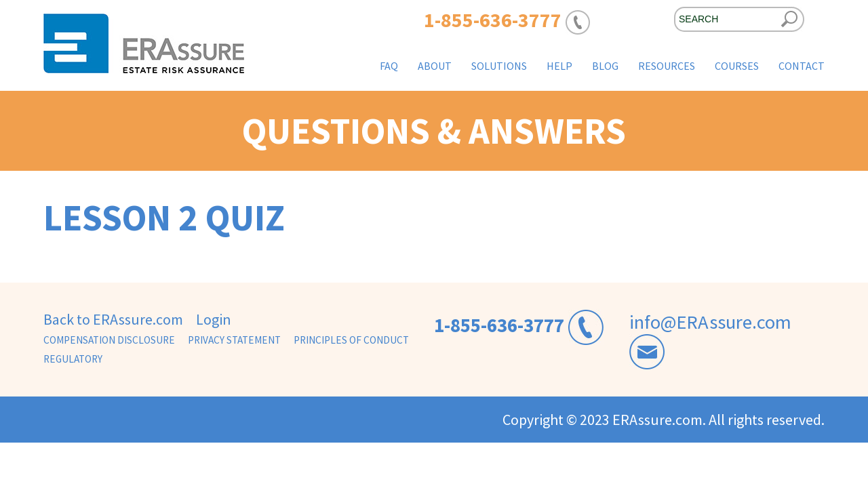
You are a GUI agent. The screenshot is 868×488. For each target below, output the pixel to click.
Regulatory (73, 359)
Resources (667, 66)
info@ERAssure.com (710, 322)
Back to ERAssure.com (113, 319)
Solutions (499, 66)
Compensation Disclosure (109, 340)
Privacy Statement (234, 340)
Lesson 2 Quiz (164, 218)
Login (214, 319)
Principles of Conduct (351, 340)
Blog (605, 66)
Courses (737, 66)
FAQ (389, 66)
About (435, 66)
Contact (802, 66)
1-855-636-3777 (499, 325)
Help (559, 66)
